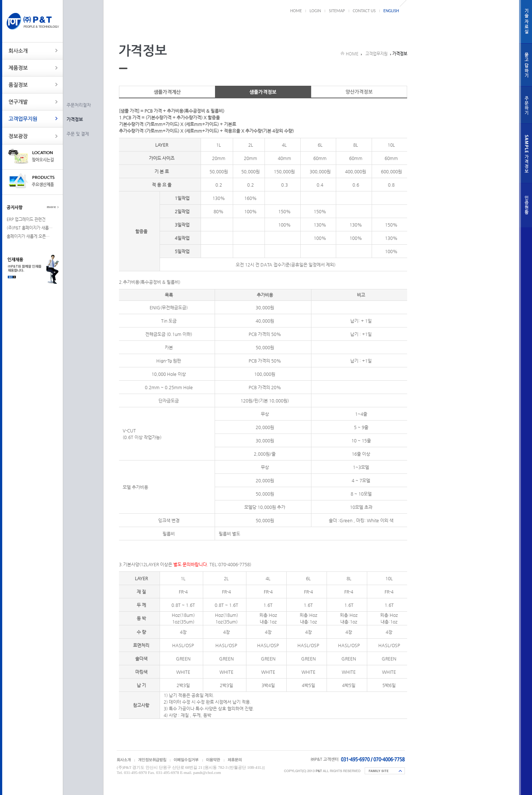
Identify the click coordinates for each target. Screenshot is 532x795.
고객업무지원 (33, 119)
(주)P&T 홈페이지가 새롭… (30, 228)
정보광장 (33, 136)
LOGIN (315, 11)
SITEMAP (337, 11)
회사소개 (33, 51)
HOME (296, 11)
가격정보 (75, 119)
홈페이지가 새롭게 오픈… (28, 236)
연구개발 (33, 102)
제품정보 (33, 68)
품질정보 (33, 85)
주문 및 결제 (78, 134)
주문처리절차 (79, 105)
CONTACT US (364, 11)
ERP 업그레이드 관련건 (26, 219)
